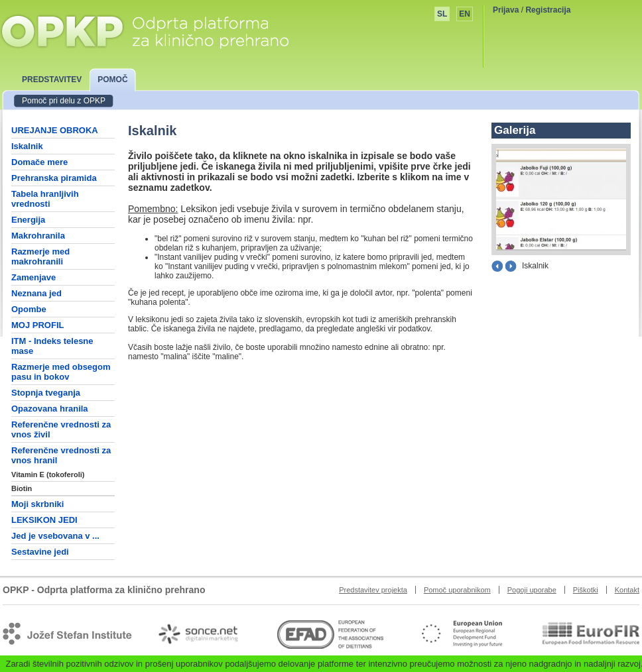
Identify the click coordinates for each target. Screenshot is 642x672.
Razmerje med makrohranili (40, 256)
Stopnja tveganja (46, 393)
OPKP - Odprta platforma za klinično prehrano (144, 31)
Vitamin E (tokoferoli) (48, 475)
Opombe (29, 309)
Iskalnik (27, 146)
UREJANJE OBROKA (55, 130)
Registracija (548, 10)
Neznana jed (36, 293)
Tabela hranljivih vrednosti (45, 199)
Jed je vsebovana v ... (55, 536)
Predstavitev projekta (373, 590)
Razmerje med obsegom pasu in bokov (61, 372)
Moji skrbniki (37, 504)
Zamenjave (33, 277)
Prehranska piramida (54, 178)
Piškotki (586, 590)
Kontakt (627, 590)
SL (442, 14)
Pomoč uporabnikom (457, 590)
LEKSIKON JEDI (44, 520)
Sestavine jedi (40, 552)
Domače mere (39, 162)
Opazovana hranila (50, 409)
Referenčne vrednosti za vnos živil (61, 429)
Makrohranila (38, 236)
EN (465, 14)
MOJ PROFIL (37, 325)
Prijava (506, 10)
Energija (28, 220)
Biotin (22, 488)
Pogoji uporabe (532, 590)
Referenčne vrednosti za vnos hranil (61, 455)
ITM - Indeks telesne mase (52, 346)
